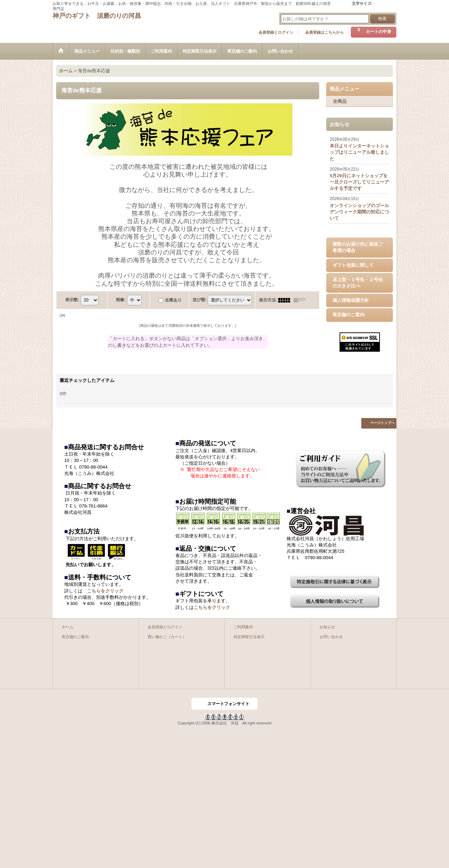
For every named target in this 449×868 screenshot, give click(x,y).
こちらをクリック (105, 591)
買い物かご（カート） (167, 637)
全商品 (340, 101)
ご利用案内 (243, 627)
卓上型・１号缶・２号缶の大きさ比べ (358, 283)
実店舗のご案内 (349, 315)
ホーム (68, 627)
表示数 (72, 300)
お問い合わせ (331, 637)
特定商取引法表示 (249, 637)
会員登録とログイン (276, 32)
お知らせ (327, 627)
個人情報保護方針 (351, 300)
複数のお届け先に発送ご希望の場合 (358, 247)
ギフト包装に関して (353, 265)
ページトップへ (382, 423)
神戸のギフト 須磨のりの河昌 (97, 16)
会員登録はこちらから (324, 32)
